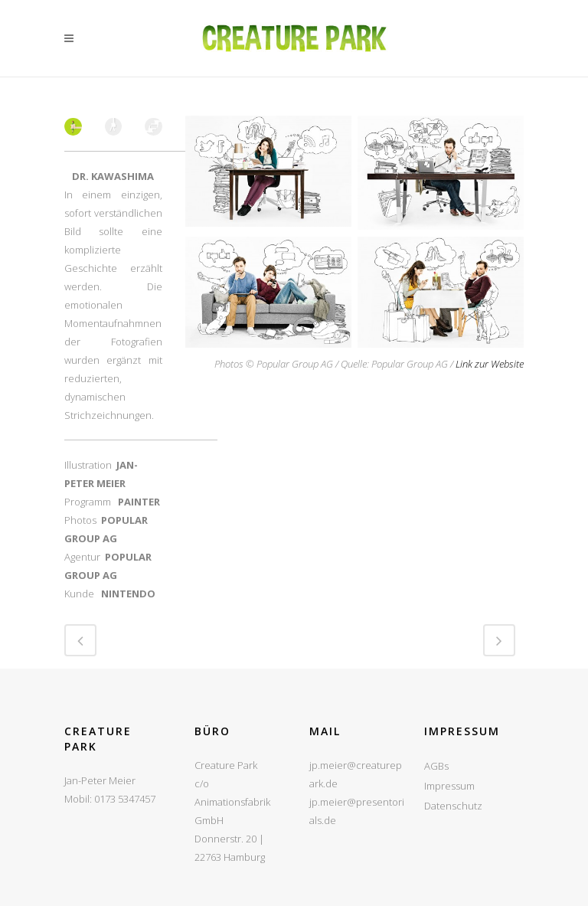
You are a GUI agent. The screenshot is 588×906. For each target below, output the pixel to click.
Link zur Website (490, 364)
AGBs (436, 766)
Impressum (449, 786)
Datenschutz (453, 806)
